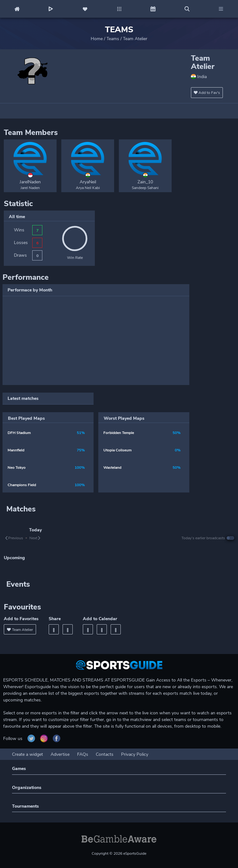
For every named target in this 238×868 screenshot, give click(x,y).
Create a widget (27, 754)
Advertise (60, 754)
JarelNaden (30, 182)
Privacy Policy (135, 754)
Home (97, 39)
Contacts (105, 754)
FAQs (83, 754)
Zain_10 (145, 182)
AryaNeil (88, 182)
